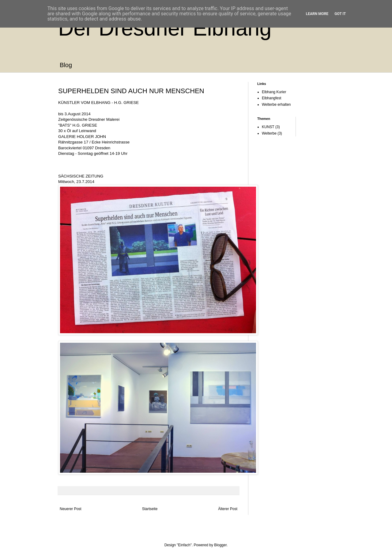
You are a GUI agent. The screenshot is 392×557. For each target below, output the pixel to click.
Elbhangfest (271, 98)
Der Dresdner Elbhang (165, 28)
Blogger (220, 545)
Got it (340, 14)
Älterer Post (228, 509)
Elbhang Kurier (274, 92)
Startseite (150, 509)
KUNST (268, 127)
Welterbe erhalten (276, 105)
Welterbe (269, 133)
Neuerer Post (71, 509)
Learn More (317, 14)
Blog (66, 65)
